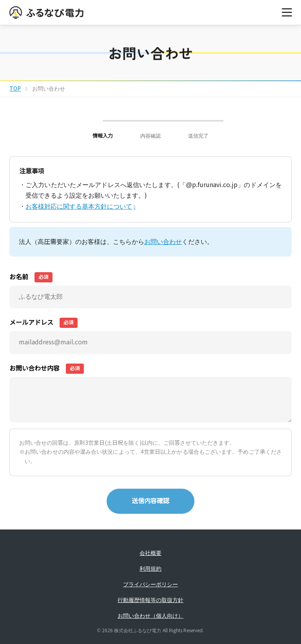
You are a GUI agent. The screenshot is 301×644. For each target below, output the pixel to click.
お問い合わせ (163, 242)
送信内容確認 (150, 501)
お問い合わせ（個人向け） (150, 616)
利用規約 (150, 569)
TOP (15, 89)
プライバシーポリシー (150, 584)
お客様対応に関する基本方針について (79, 206)
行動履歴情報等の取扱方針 (150, 600)
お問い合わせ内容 (47, 369)
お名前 (31, 277)
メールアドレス (44, 323)
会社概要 (150, 553)
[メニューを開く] (287, 13)
